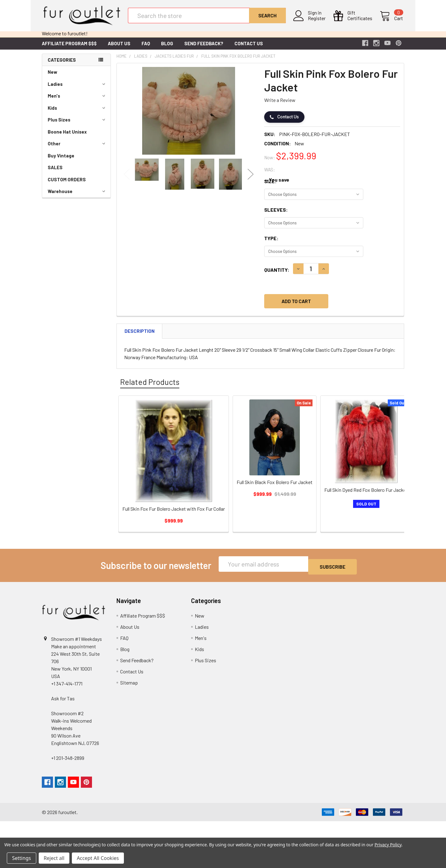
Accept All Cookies (98, 858)
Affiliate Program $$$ (69, 48)
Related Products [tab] (150, 387)
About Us (119, 48)
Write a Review (280, 105)
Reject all (54, 858)
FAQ (146, 48)
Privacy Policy (388, 845)
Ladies (77, 89)
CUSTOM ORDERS (67, 184)
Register (318, 22)
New (52, 77)
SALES (55, 172)
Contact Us (249, 48)
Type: (271, 243)
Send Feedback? (204, 48)
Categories (62, 65)
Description (140, 336)
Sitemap (129, 685)
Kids (77, 113)
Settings (22, 858)
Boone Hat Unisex (67, 137)
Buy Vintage (61, 161)
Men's (77, 101)
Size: (270, 186)
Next (251, 179)
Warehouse (77, 196)
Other (77, 148)
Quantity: (277, 275)
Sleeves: (276, 215)
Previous (127, 179)
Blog (167, 48)
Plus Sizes (77, 125)
